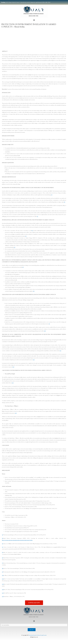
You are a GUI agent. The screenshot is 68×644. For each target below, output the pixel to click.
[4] (32, 230)
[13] (13, 367)
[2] (65, 202)
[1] (52, 195)
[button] (34, 20)
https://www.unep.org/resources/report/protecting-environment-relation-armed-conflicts (19, 540)
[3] (37, 216)
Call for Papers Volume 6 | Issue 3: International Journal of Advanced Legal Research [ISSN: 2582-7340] (26, 2)
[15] (16, 413)
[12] (34, 360)
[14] (13, 383)
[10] (45, 331)
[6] (15, 247)
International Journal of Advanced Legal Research (38, 635)
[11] (60, 351)
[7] (23, 267)
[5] (26, 236)
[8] (34, 291)
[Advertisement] (34, 39)
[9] (49, 324)
